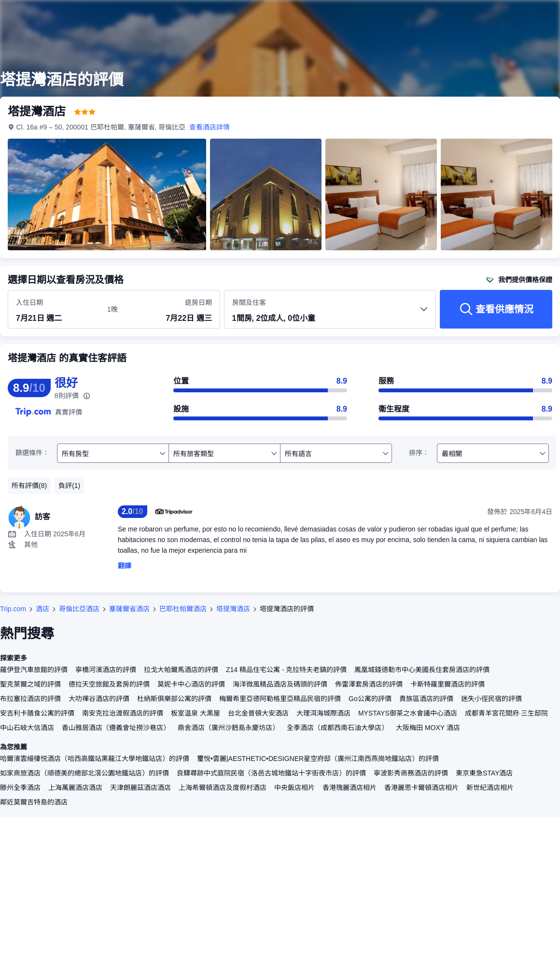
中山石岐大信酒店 (27, 728)
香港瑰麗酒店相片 (350, 788)
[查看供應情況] (496, 309)
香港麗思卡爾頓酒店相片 (421, 788)
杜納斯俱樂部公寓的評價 (174, 699)
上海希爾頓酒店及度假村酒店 (223, 788)
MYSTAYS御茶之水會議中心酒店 (408, 713)
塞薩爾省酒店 (129, 609)
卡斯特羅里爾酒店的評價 (448, 684)
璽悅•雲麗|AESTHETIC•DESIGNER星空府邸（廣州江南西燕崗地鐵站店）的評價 (318, 759)
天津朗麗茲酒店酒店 (140, 788)
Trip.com (13, 609)
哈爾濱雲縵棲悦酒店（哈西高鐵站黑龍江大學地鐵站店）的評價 (95, 759)
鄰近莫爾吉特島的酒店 (34, 802)
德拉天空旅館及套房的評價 (109, 684)
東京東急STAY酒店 (484, 773)
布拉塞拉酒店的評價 (30, 699)
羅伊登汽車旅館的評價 (34, 670)
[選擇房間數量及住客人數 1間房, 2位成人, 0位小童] (330, 314)
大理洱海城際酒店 (323, 713)
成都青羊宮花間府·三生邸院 (506, 713)
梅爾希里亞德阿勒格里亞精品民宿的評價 (280, 699)
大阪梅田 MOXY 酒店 (428, 728)
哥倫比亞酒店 (79, 609)
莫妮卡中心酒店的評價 (191, 684)
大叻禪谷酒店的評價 (99, 699)
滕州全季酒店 (20, 788)
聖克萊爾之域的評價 (30, 684)
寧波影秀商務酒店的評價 (411, 773)
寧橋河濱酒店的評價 (106, 670)
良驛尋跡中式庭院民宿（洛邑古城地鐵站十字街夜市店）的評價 (271, 773)
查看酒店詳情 (210, 127)
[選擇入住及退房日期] (56, 310)
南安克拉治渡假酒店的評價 (123, 713)
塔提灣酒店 (233, 609)
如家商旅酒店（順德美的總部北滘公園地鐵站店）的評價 (84, 773)
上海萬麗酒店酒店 (75, 788)
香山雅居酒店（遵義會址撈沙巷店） (116, 728)
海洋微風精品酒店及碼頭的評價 (280, 684)
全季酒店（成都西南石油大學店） (337, 728)
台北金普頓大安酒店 (258, 713)
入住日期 (29, 302)
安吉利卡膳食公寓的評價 (37, 713)
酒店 (42, 609)
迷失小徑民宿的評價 (491, 699)
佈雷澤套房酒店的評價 (369, 684)
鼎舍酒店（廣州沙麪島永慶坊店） (228, 728)
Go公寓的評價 (370, 699)
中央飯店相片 (294, 788)
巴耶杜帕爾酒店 (183, 609)
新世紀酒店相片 (490, 788)
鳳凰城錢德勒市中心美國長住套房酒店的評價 (422, 670)
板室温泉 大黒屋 (196, 713)
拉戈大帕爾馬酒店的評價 (181, 670)
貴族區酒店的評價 (426, 699)
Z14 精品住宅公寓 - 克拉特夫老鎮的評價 (286, 670)
